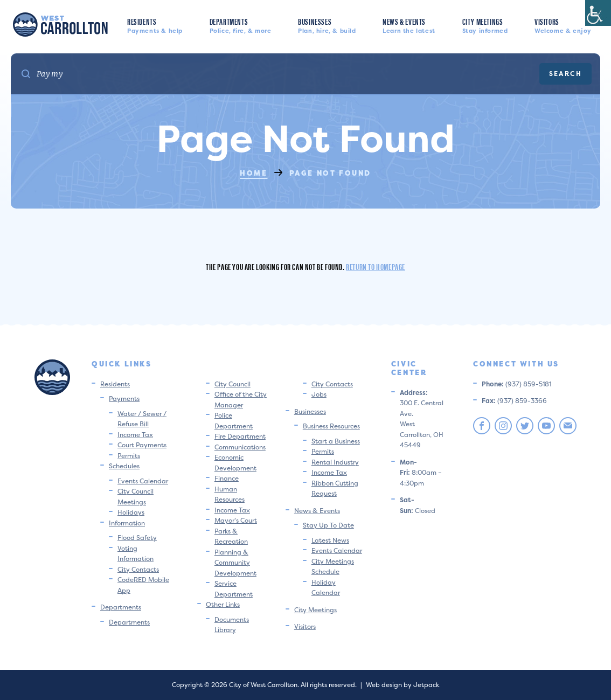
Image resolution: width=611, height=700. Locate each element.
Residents (155, 25)
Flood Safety (137, 538)
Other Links (223, 604)
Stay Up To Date (328, 525)
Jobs (319, 394)
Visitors (563, 25)
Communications (240, 447)
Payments (124, 398)
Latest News (330, 540)
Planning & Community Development (235, 563)
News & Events (409, 25)
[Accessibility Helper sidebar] (598, 13)
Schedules (124, 466)
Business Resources (331, 426)
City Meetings (485, 25)
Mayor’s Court (236, 520)
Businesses (327, 25)
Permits (129, 456)
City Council (232, 384)
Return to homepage (376, 266)
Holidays (131, 512)
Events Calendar (143, 481)
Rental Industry (335, 462)
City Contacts (138, 569)
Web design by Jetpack (402, 685)
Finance (227, 478)
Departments (241, 25)
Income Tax (135, 435)
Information (127, 523)
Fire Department (240, 436)
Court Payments (142, 445)
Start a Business (336, 441)
